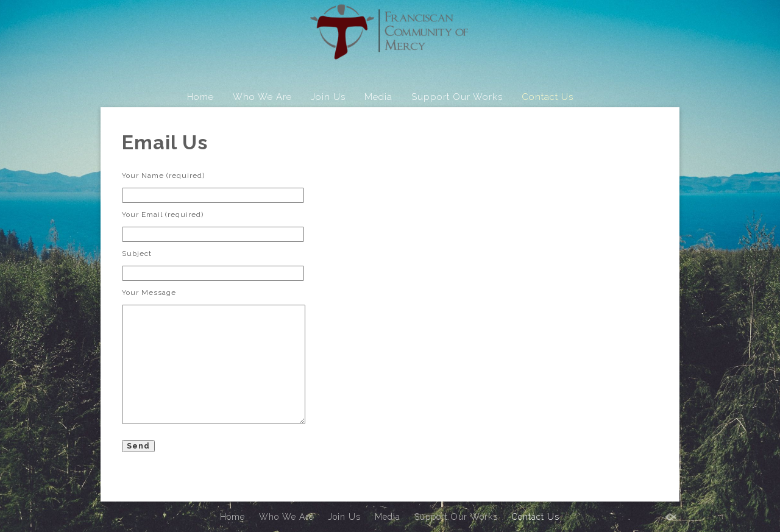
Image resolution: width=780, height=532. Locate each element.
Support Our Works (457, 97)
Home (200, 97)
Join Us (328, 97)
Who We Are (262, 97)
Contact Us (548, 97)
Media (378, 97)
